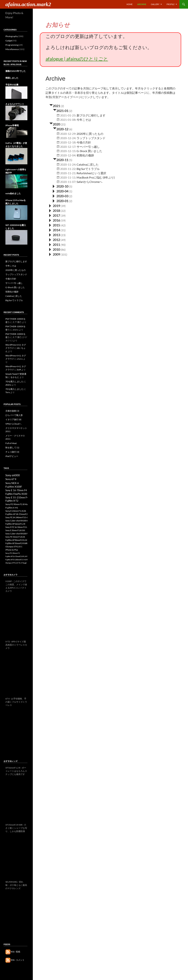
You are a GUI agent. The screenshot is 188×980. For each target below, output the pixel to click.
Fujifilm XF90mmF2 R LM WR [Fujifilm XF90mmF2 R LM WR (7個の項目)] (18, 540)
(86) (63, 250)
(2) (62, 106)
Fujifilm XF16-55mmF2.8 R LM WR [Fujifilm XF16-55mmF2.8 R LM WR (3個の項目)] (18, 556)
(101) (64, 254)
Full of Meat (11, 443)
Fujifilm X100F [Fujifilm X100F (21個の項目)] (14, 487)
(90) (63, 245)
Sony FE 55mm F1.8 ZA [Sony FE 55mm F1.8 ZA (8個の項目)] (15, 537)
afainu (8, 385)
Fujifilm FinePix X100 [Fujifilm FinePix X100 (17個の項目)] (16, 494)
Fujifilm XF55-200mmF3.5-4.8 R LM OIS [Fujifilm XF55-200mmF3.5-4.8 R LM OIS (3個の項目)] (19, 560)
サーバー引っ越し (88, 147)
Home (130, 4)
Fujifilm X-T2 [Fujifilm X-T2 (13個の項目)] (12, 501)
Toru (8, 392)
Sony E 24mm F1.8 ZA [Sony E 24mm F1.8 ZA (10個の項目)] (16, 511)
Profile (171, 4)
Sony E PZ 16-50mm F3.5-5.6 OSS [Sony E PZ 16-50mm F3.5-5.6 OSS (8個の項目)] (20, 527)
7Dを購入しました (14, 381)
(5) (71, 160)
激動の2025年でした (16, 71)
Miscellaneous (12, 49)
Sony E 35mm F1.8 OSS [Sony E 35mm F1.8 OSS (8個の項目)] (15, 530)
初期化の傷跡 (85, 155)
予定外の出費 (12, 85)
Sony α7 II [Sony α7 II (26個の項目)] (11, 479)
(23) (63, 235)
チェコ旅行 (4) (12, 452)
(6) (71, 129)
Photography (12, 36)
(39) (63, 206)
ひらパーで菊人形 (14, 415)
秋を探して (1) (12, 448)
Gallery (155, 4)
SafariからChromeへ (89, 182)
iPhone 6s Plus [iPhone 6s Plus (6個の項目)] (12, 550)
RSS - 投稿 (13, 952)
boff (19, 370)
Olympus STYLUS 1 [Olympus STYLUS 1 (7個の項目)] (14, 547)
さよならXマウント (15, 104)
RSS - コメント (15, 960)
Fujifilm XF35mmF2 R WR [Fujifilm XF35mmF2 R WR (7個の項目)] (16, 543)
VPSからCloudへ (13, 424)
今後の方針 (84, 142)
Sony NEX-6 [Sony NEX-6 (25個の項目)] (12, 483)
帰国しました (12, 78)
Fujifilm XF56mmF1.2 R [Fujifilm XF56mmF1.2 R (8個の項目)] (15, 524)
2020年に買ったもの (90, 134)
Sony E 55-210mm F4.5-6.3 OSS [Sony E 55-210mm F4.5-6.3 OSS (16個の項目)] (22, 497)
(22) (63, 211)
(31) (63, 230)
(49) (63, 240)
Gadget (9, 41)
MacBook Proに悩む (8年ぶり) (96, 177)
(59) (63, 220)
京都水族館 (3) (12, 411)
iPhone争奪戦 (12, 125)
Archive (142, 4)
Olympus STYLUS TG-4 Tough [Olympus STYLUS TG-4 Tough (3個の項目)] (16, 563)
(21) (63, 124)
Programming (12, 45)
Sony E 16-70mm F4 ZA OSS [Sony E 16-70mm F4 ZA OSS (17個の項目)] (20, 490)
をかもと (15, 377)
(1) (71, 191)
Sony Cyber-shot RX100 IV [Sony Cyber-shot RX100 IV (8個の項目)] (17, 534)
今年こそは (84, 120)
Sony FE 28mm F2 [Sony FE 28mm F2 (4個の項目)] (13, 553)
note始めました (13, 193)
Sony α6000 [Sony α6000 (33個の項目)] (13, 475)
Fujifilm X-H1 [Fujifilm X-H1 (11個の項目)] (12, 508)
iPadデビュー (12, 456)
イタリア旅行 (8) (13, 419)
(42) (63, 225)
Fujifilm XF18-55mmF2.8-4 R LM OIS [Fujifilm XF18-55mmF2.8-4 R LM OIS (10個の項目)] (23, 514)
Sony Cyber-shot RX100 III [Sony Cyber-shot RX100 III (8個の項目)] (17, 521)
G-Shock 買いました (89, 151)
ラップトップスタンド (91, 138)
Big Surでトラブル (88, 169)
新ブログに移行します (91, 115)
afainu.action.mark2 (28, 4)
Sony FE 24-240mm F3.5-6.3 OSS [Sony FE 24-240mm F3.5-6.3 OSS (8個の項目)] (19, 517)
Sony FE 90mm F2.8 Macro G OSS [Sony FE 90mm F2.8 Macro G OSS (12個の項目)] (21, 504)
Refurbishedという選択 (91, 173)
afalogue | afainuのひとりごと (77, 59)
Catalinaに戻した (88, 164)
